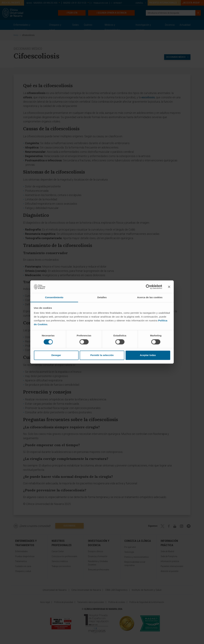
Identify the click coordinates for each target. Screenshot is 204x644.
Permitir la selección (102, 355)
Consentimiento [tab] (54, 297)
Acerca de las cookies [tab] (150, 297)
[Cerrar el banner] (169, 287)
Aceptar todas (148, 355)
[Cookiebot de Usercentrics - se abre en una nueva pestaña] (148, 287)
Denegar (56, 355)
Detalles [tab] (102, 297)
